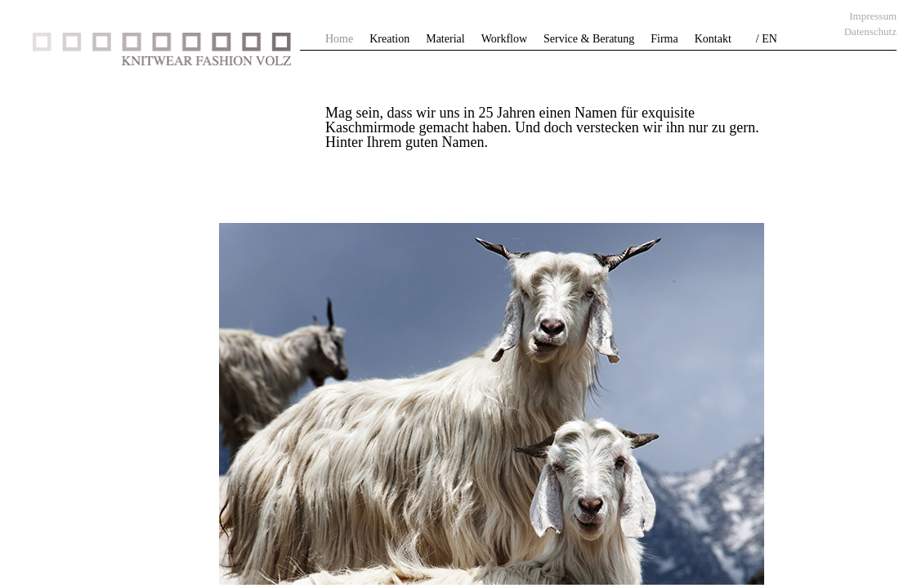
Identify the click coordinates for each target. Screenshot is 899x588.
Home (339, 39)
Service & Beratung (589, 39)
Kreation (389, 39)
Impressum (873, 16)
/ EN (767, 39)
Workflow (504, 39)
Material (445, 39)
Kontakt (713, 39)
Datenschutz (870, 31)
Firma (664, 39)
